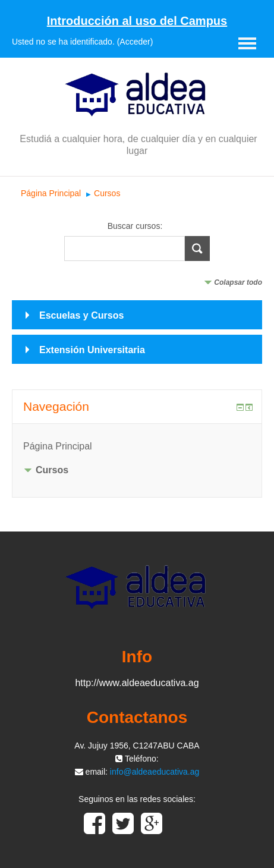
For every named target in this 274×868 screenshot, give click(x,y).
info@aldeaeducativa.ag (155, 772)
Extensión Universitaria (92, 350)
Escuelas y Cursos (81, 315)
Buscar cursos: (135, 226)
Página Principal (51, 193)
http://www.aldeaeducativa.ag (137, 683)
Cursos (107, 193)
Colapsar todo (238, 282)
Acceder (135, 42)
